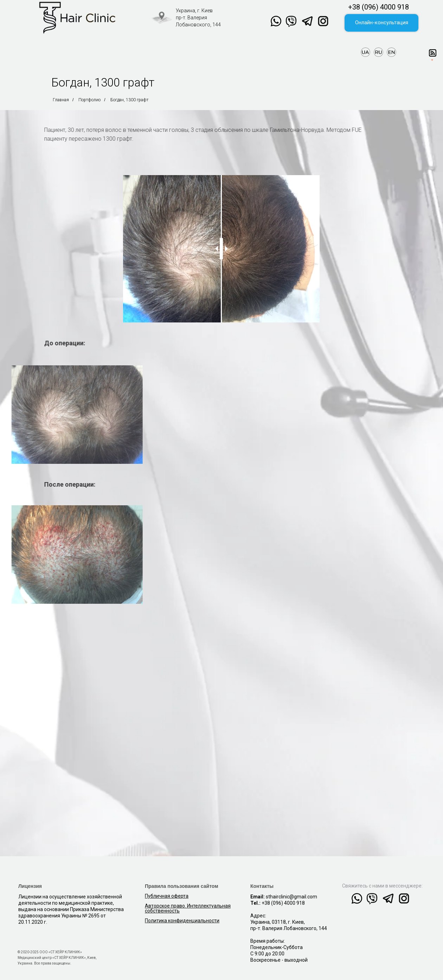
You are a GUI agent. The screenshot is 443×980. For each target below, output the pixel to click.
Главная (61, 100)
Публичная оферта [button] (167, 896)
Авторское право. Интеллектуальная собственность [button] (188, 908)
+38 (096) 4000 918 (378, 7)
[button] (381, 23)
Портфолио (89, 100)
